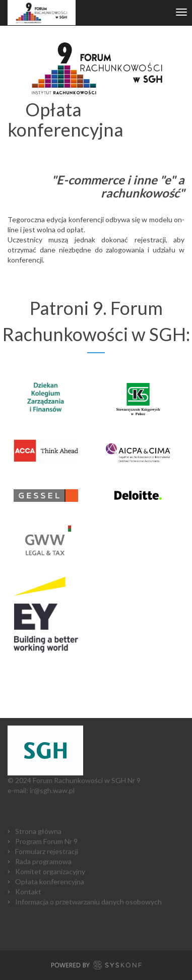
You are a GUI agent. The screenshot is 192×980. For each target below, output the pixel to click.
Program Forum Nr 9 (46, 841)
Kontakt (28, 892)
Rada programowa (43, 861)
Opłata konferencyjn (48, 881)
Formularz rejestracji (47, 851)
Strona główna (38, 831)
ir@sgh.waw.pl (52, 790)
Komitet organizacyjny (50, 871)
